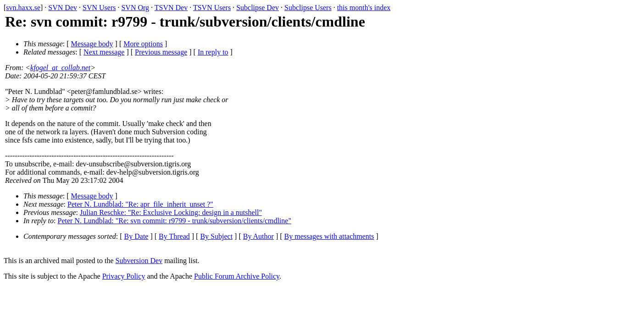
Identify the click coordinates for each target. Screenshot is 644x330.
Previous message (161, 52)
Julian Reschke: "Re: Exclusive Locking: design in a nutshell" (171, 212)
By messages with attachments (329, 236)
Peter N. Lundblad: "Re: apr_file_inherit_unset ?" (140, 204)
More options (143, 44)
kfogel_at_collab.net (60, 68)
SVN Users (99, 8)
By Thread (174, 236)
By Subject (216, 236)
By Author (258, 236)
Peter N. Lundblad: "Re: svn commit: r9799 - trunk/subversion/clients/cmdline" (175, 221)
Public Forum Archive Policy (237, 276)
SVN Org (135, 8)
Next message (104, 52)
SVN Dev (63, 8)
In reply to (213, 52)
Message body (92, 44)
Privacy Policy (124, 276)
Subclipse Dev (258, 8)
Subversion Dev (139, 261)
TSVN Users (212, 8)
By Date (136, 236)
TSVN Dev (171, 8)
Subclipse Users (308, 8)
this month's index (364, 8)
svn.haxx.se (23, 8)
